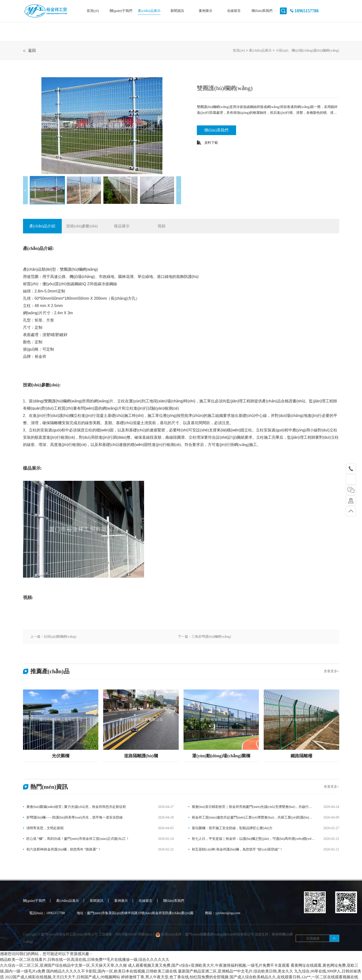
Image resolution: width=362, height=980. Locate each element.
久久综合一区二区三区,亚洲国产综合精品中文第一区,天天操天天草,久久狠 (63, 965)
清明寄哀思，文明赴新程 (45, 828)
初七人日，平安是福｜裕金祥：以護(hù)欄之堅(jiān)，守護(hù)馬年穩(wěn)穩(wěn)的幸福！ (251, 839)
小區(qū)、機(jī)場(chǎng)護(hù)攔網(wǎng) (308, 50)
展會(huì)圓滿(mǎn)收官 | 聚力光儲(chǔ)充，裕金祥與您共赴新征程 (76, 807)
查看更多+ (331, 671)
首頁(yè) (93, 11)
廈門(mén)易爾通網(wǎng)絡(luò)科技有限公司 (219, 945)
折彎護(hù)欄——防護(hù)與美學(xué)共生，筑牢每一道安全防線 (75, 817)
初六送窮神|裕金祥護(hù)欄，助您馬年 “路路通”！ (64, 849)
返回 (29, 51)
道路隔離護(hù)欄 (141, 756)
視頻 (162, 226)
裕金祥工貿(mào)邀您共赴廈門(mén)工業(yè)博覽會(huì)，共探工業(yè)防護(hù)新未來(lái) (250, 818)
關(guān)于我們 (121, 11)
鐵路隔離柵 (301, 756)
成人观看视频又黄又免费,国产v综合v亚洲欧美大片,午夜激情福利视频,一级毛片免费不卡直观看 (209, 965)
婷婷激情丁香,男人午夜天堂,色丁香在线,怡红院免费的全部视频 (175, 977)
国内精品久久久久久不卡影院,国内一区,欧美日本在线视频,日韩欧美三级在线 (112, 971)
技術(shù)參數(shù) (82, 226)
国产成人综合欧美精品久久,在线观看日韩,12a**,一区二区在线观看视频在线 (294, 977)
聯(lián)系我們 (262, 11)
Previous (25, 190)
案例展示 (206, 11)
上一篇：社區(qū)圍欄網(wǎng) (53, 637)
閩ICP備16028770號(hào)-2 (135, 945)
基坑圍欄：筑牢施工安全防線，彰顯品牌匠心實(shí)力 (232, 828)
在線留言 (234, 11)
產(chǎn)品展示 (149, 11)
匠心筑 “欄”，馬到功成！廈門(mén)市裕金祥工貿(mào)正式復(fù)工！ (78, 839)
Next (179, 190)
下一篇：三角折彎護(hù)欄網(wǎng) (204, 637)
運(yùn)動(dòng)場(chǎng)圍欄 (221, 756)
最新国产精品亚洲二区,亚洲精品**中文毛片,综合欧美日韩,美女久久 (236, 971)
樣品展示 (122, 226)
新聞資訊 (177, 11)
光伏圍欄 (61, 756)
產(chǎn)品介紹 (42, 226)
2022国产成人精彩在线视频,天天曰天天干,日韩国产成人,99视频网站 (62, 977)
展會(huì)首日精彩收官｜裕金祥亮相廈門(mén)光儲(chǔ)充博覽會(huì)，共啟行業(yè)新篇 (250, 807)
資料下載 (208, 143)
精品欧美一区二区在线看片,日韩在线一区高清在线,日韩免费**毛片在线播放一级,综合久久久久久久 (85, 960)
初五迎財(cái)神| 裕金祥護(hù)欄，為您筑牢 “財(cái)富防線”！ (237, 849)
